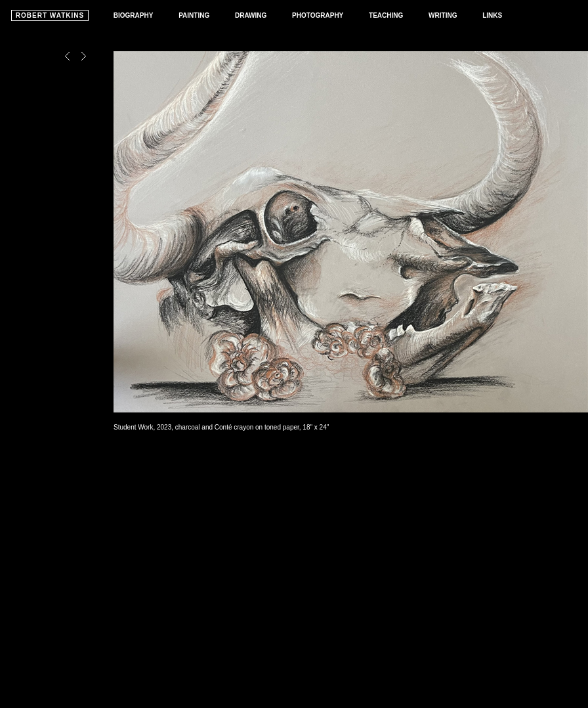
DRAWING (251, 15)
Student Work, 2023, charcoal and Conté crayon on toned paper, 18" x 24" (221, 427)
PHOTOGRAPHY (318, 15)
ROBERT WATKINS (50, 15)
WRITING (443, 15)
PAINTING (194, 15)
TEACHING (386, 15)
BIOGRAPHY (134, 15)
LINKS (492, 15)
